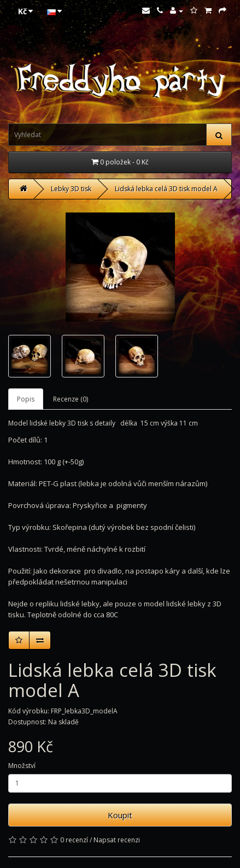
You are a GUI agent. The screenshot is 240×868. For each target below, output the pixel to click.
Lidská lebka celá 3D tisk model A (166, 189)
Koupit (120, 815)
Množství (22, 766)
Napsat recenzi (117, 840)
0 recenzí (74, 840)
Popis (26, 399)
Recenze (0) (71, 399)
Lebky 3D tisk (71, 189)
